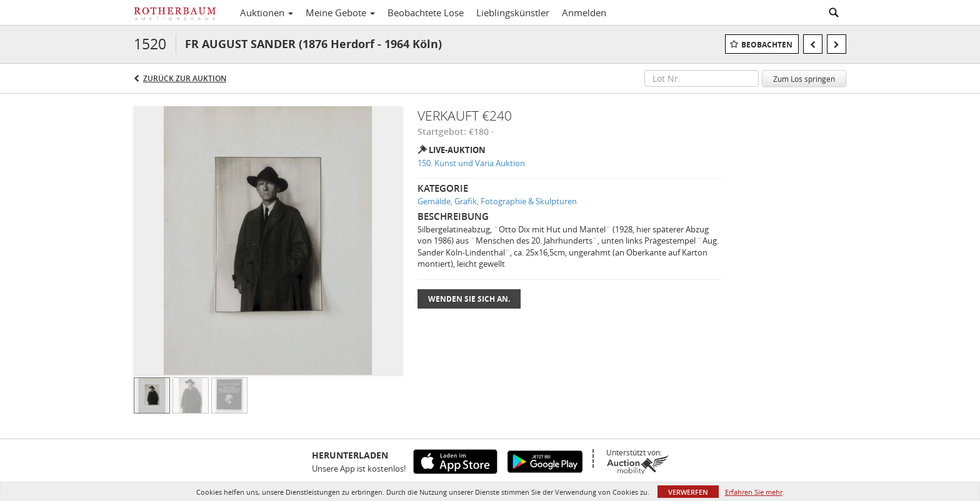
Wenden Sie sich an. (469, 299)
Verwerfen (688, 492)
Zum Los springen (804, 79)
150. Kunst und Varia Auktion (471, 163)
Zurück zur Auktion (185, 78)
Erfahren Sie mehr (754, 492)
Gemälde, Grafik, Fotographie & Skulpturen (497, 201)
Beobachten (767, 45)
